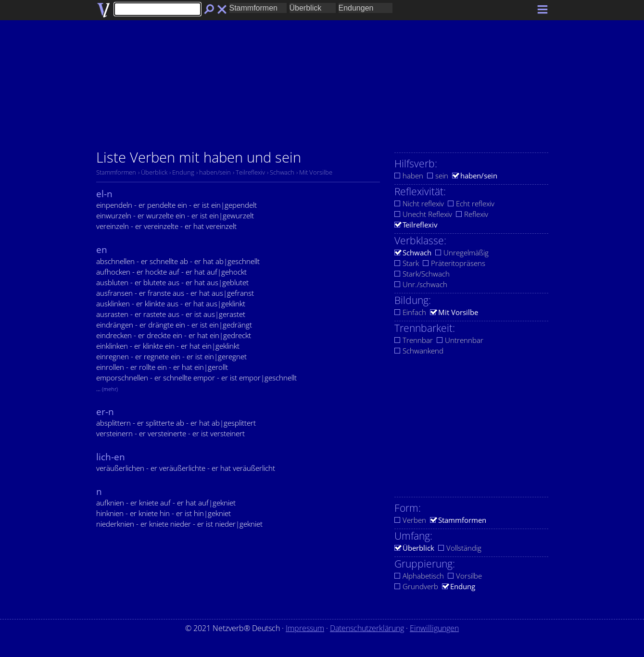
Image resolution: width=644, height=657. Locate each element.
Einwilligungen (434, 628)
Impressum (305, 628)
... (107, 389)
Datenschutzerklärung (367, 628)
